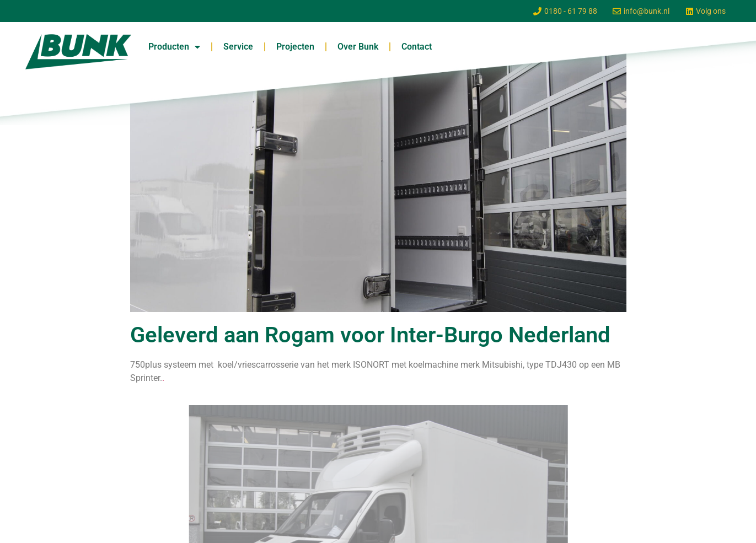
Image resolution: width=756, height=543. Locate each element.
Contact (417, 47)
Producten (174, 47)
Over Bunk (358, 47)
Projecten (295, 47)
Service (238, 47)
